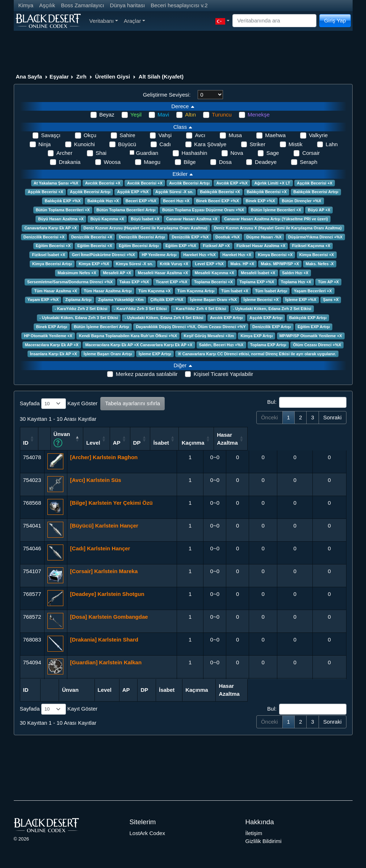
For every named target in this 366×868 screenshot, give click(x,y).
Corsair (311, 153)
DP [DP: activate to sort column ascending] (231, 442)
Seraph (308, 162)
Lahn (332, 144)
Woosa (112, 162)
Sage (273, 153)
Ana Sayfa (29, 77)
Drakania (70, 162)
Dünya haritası (128, 5)
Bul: (307, 402)
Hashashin (194, 153)
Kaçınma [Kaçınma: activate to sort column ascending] (292, 442)
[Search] (274, 21)
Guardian (147, 153)
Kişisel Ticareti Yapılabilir (224, 374)
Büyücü (127, 144)
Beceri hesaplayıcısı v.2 (179, 5)
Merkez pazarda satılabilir (147, 374)
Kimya (26, 5)
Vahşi (165, 135)
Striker (258, 144)
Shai (101, 153)
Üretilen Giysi (113, 77)
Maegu (152, 162)
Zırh (81, 77)
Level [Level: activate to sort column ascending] (183, 442)
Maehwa (275, 135)
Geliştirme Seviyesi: (167, 95)
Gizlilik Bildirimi (264, 841)
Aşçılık (47, 5)
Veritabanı (104, 21)
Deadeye (266, 162)
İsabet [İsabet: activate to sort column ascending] (259, 442)
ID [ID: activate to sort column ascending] (26, 442)
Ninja (45, 144)
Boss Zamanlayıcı (82, 5)
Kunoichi (84, 144)
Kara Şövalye (210, 144)
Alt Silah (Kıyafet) (161, 77)
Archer (64, 153)
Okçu (90, 135)
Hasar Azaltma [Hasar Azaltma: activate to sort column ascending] (326, 438)
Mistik (295, 144)
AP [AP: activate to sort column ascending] (208, 442)
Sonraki (333, 417)
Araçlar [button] (134, 21)
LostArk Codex (147, 832)
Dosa (225, 162)
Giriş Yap (335, 20)
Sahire (127, 135)
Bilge (190, 162)
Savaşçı (51, 135)
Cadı (165, 144)
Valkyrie (318, 135)
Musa (235, 135)
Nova (237, 153)
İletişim (254, 832)
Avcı (200, 135)
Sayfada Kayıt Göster (59, 404)
